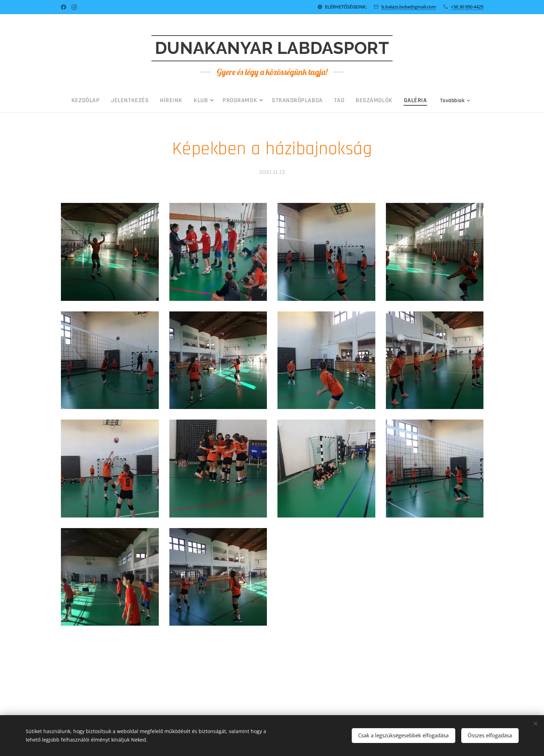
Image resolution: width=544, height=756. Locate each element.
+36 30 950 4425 (467, 7)
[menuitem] (118, 100)
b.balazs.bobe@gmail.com (409, 7)
